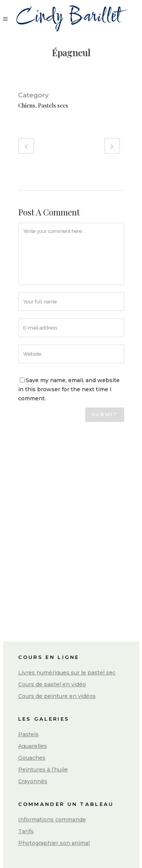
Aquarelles (33, 746)
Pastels (28, 734)
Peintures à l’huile (43, 770)
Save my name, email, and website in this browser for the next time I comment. (69, 389)
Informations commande (52, 820)
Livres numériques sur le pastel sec (67, 673)
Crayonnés (33, 781)
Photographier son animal (54, 843)
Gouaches (32, 758)
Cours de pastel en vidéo (52, 684)
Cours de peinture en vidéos (57, 696)
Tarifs (26, 831)
